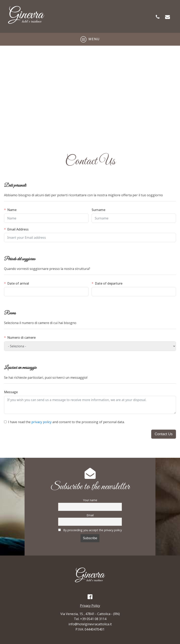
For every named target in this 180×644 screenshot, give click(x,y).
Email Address (18, 229)
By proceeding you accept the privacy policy (90, 530)
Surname (98, 210)
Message (11, 392)
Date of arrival (18, 283)
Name (12, 210)
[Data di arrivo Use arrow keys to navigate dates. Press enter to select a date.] (46, 292)
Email (90, 515)
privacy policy (41, 422)
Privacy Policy (90, 606)
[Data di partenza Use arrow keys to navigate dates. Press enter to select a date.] (134, 292)
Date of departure (109, 283)
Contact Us (164, 434)
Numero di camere (21, 337)
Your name (90, 500)
